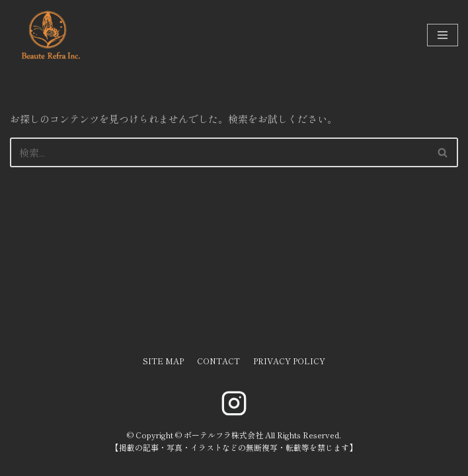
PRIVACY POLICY (289, 361)
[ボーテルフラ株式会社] (50, 35)
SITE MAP (163, 361)
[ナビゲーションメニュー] (443, 35)
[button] (443, 152)
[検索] (219, 152)
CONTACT (218, 361)
